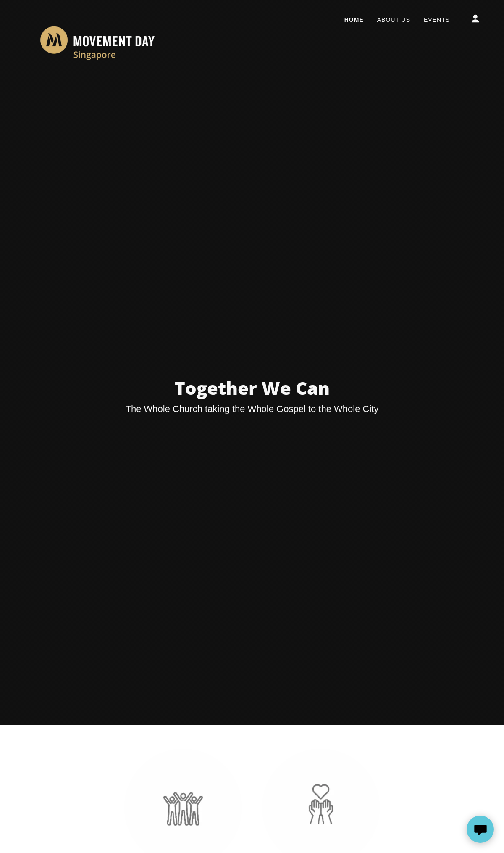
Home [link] (354, 20)
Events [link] (437, 20)
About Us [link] (394, 20)
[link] (97, 17)
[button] (475, 18)
